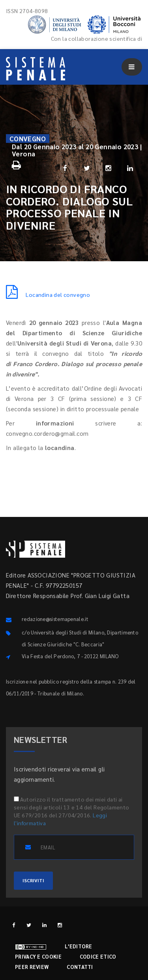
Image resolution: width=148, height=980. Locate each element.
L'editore (79, 946)
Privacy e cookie (38, 956)
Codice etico (98, 956)
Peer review (32, 967)
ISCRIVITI (33, 880)
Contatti (80, 967)
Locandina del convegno (48, 294)
